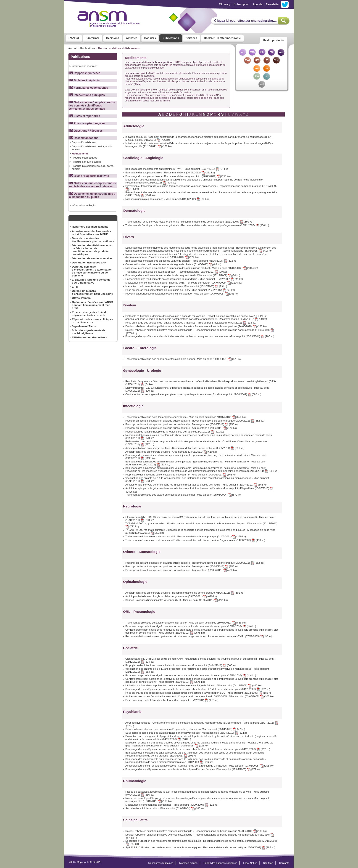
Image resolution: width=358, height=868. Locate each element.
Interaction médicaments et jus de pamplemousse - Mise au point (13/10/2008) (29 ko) (176, 286)
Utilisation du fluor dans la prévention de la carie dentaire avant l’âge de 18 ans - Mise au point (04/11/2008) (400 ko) (193, 685)
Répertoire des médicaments (90, 227)
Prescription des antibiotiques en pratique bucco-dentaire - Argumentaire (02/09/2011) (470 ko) (181, 428)
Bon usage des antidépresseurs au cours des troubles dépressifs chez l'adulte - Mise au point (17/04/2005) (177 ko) (193, 769)
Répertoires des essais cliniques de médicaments (93, 321)
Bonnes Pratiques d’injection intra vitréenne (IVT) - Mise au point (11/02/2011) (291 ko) (176, 600)
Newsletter (273, 4)
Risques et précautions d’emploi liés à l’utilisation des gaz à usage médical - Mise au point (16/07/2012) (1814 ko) (192, 268)
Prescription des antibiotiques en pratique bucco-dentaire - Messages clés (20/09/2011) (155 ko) (182, 424)
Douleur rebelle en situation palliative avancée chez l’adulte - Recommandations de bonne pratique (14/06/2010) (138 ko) (196, 831)
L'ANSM (74, 38)
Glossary (225, 4)
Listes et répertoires (84, 116)
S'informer (93, 38)
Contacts (284, 863)
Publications (171, 38)
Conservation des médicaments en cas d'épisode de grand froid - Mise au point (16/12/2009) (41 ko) (184, 279)
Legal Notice (250, 863)
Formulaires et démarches (88, 88)
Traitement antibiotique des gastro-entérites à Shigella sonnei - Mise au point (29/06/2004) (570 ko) (183, 359)
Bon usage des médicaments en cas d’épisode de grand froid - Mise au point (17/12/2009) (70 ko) (183, 275)
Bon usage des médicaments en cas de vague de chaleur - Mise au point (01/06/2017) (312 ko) (181, 261)
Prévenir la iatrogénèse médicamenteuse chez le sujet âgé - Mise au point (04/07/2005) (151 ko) (182, 294)
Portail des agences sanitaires (220, 863)
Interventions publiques (87, 95)
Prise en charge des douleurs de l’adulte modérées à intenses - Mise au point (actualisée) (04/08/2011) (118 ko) (191, 323)
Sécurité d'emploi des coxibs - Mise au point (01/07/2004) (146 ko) (165, 808)
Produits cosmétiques (84, 158)
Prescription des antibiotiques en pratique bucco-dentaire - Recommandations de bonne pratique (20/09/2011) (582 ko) (195, 421)
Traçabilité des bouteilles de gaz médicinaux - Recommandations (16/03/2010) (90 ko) (176, 272)
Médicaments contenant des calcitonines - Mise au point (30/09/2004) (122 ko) (172, 805)
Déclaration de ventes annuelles (92, 258)
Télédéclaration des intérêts (89, 337)
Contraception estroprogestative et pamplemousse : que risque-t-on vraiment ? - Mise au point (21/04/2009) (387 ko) (193, 394)
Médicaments (80, 153)
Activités (132, 38)
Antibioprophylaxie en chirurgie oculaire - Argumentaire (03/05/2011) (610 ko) (171, 452)
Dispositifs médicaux (84, 142)
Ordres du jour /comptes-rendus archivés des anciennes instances (92, 185)
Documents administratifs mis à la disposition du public (92, 195)
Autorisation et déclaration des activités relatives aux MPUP (91, 233)
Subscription (242, 4)
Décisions (113, 38)
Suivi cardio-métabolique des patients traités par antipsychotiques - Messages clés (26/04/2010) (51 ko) (186, 733)
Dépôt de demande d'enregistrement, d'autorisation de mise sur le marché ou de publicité (92, 271)
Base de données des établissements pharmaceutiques (93, 240)
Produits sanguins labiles (86, 162)
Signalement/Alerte (84, 326)
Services (191, 38)
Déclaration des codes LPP (89, 262)
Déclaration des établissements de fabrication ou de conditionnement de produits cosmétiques (92, 250)
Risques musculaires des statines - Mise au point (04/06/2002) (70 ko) (167, 199)
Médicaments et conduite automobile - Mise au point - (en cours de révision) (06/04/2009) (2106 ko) (184, 283)
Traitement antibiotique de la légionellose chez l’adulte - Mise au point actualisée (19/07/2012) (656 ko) (186, 417)
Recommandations (83, 138)
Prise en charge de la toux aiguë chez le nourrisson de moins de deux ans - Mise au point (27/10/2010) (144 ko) (191, 626)
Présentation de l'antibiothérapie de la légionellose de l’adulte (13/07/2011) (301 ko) (175, 432)
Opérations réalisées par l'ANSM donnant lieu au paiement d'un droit (92, 305)
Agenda (258, 4)
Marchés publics (188, 863)
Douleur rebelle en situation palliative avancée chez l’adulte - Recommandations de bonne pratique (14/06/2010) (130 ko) (196, 326)
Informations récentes (84, 66)
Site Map (268, 863)
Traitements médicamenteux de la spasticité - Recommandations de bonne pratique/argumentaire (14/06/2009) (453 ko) (195, 540)
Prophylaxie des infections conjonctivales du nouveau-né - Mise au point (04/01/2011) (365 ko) (181, 475)
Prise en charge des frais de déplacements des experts (90, 313)
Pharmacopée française (87, 123)
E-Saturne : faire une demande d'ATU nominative (91, 281)
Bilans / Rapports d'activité (89, 176)
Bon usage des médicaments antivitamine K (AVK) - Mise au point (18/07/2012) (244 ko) (177, 169)
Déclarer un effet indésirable (222, 38)
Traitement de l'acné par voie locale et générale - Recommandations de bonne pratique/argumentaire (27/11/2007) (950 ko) (197, 225)
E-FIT (75, 287)
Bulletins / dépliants (84, 80)
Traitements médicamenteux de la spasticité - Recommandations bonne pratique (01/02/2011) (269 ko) (186, 536)
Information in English (84, 205)
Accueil (73, 48)
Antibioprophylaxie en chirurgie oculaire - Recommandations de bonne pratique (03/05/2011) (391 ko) (185, 448)
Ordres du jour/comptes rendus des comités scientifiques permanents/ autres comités (92, 106)
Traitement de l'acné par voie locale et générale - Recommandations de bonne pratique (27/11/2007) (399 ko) (189, 222)
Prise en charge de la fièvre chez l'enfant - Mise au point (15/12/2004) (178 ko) (172, 700)
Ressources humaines (161, 863)
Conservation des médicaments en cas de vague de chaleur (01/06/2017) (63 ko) (173, 264)
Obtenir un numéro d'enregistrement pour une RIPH (92, 292)
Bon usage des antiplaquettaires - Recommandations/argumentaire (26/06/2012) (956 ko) (178, 176)
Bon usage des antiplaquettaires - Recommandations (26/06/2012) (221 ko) (170, 173)
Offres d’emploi (82, 298)
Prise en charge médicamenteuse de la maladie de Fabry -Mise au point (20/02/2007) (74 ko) (180, 290)
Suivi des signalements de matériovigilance (89, 332)
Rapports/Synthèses (84, 73)
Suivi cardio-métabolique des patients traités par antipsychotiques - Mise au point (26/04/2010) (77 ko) (185, 729)
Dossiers (150, 38)
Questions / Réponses (86, 131)
